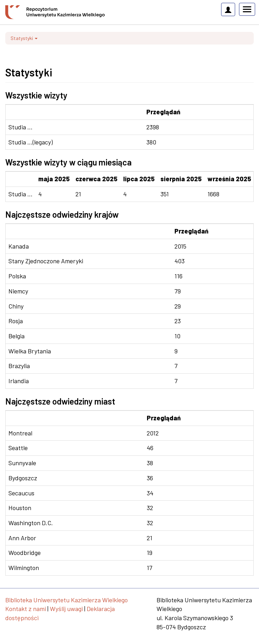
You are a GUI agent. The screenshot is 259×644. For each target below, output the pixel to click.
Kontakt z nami (26, 609)
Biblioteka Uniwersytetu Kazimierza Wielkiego (67, 600)
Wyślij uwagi (66, 609)
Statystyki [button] (24, 38)
